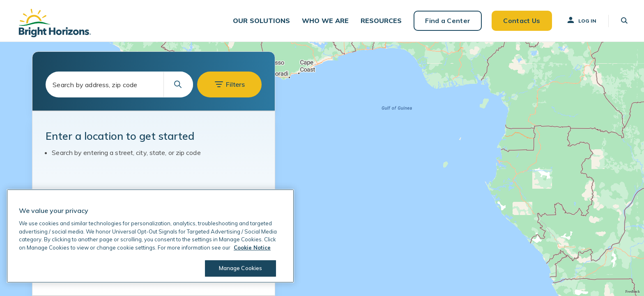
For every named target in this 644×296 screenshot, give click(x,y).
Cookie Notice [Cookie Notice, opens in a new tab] (252, 247)
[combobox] (119, 84)
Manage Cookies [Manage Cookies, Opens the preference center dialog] (241, 268)
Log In (581, 20)
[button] (261, 21)
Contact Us (522, 21)
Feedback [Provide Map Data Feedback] (633, 291)
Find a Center (448, 21)
